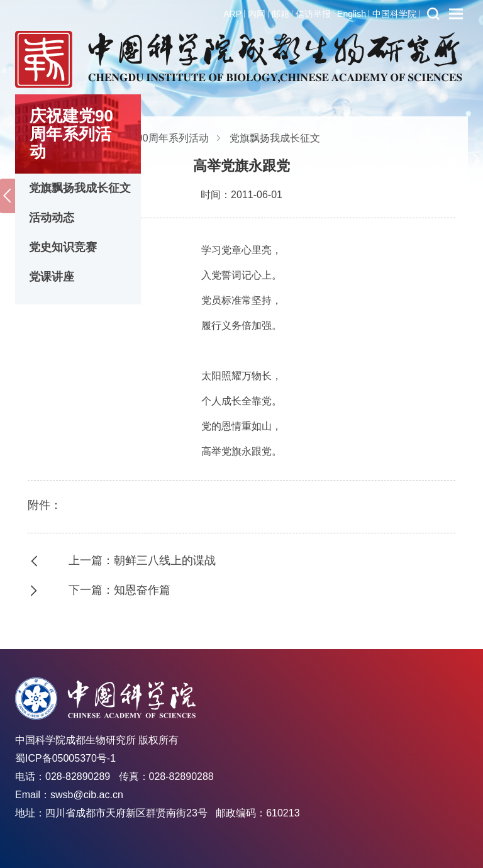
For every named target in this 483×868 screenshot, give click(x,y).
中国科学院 (394, 14)
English (352, 14)
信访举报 (313, 14)
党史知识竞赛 (63, 247)
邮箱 (280, 14)
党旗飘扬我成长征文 (80, 188)
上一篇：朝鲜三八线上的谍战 (142, 560)
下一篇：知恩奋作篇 (119, 590)
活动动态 (52, 218)
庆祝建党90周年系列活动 (153, 138)
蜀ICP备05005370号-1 (65, 758)
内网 (257, 14)
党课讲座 (52, 277)
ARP (232, 14)
